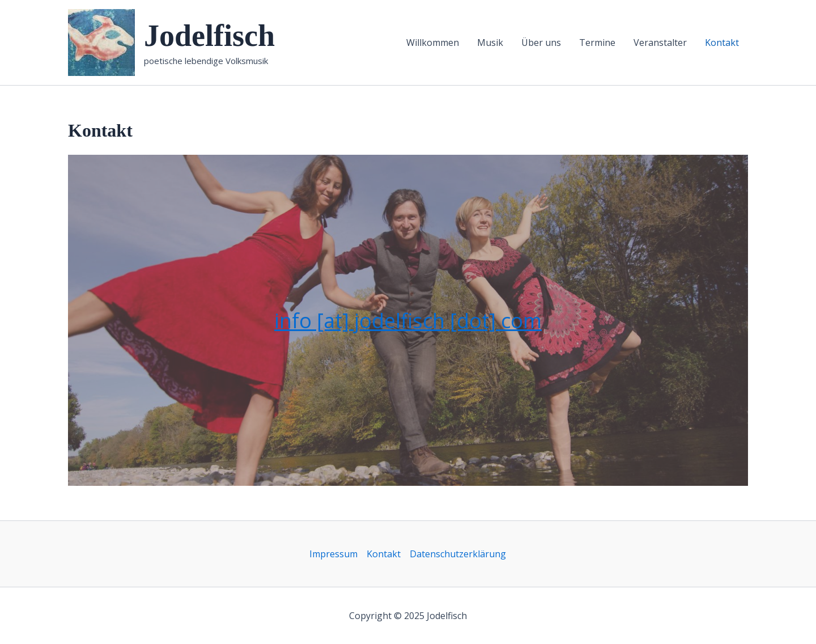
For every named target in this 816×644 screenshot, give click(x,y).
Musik (490, 43)
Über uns (541, 43)
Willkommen (433, 43)
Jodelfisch (209, 36)
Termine (597, 43)
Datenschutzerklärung (458, 554)
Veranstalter (660, 43)
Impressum (333, 554)
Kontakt (722, 43)
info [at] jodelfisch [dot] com (408, 321)
